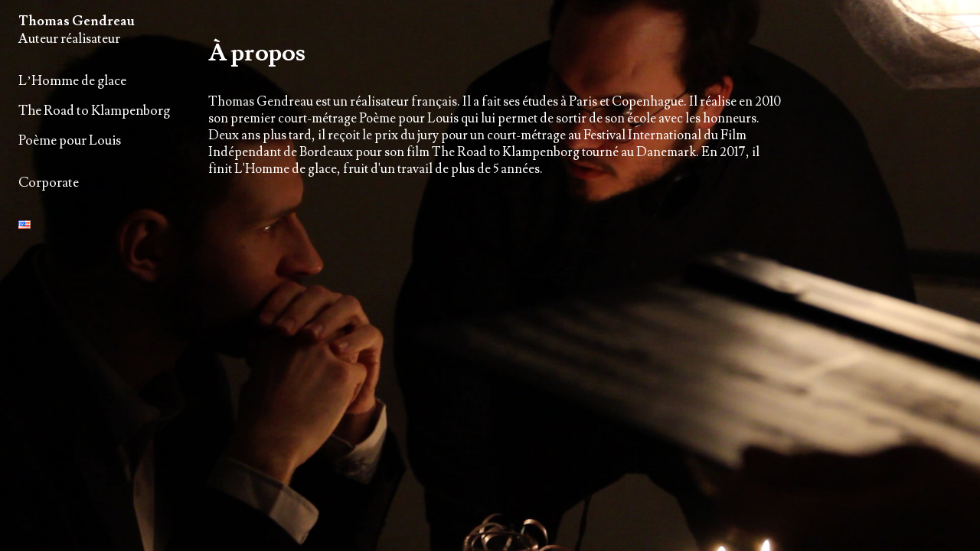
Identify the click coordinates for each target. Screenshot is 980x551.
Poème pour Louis (70, 140)
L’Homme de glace (72, 81)
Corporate (49, 183)
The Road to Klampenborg (94, 111)
